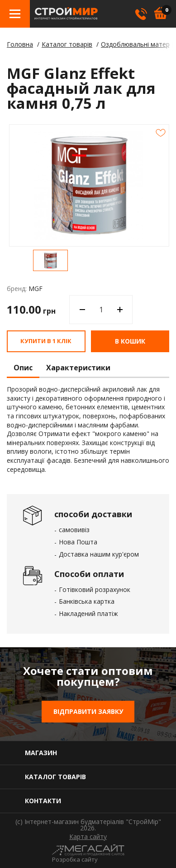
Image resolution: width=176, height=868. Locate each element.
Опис (23, 368)
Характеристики (78, 368)
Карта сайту (88, 837)
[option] (50, 260)
